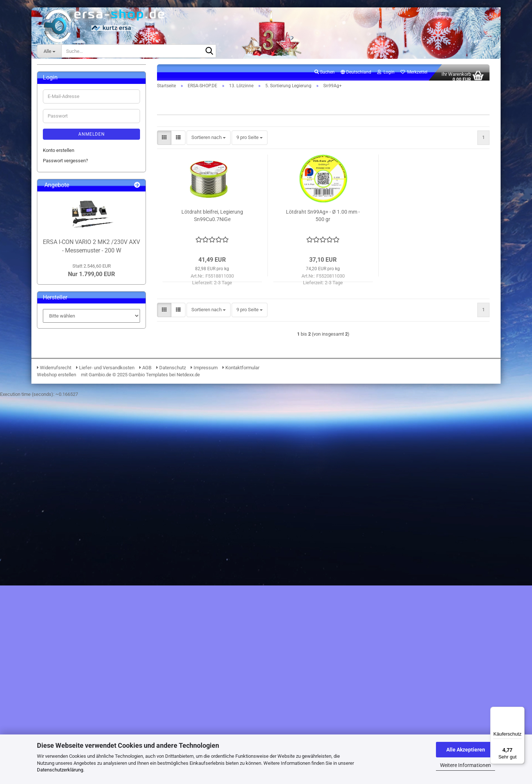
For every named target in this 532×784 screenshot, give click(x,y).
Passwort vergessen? (65, 564)
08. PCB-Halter (64, 187)
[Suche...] (49, 51)
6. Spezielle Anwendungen (81, 388)
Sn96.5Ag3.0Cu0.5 (79, 335)
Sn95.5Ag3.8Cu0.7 (79, 324)
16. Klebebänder (65, 430)
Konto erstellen (59, 553)
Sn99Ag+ (69, 356)
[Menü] (520, 711)
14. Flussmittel (64, 409)
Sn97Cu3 (69, 345)
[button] (356, 77)
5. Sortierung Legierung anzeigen (93, 303)
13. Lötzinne (61, 229)
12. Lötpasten (63, 219)
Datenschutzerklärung (60, 770)
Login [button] (386, 76)
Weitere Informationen (465, 765)
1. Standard (66, 250)
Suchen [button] (325, 76)
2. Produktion (68, 261)
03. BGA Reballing (67, 134)
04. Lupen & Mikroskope (74, 145)
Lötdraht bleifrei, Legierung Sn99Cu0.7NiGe (212, 220)
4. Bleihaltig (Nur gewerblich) (84, 282)
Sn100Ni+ (70, 314)
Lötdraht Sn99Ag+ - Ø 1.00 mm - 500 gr (323, 220)
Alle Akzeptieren (466, 750)
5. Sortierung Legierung (78, 293)
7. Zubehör (65, 398)
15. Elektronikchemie (70, 419)
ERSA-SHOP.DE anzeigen (74, 103)
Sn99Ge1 (69, 366)
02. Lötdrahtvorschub (70, 124)
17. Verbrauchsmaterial (73, 440)
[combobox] (209, 142)
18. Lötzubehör (64, 451)
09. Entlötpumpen (66, 198)
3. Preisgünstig (69, 271)
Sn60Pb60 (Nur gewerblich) (88, 377)
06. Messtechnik (66, 166)
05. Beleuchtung (65, 155)
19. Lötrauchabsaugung (73, 461)
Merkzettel (414, 76)
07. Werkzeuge (64, 177)
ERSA (49, 76)
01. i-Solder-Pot (64, 113)
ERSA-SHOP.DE (59, 90)
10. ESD (57, 208)
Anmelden (92, 537)
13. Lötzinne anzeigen (76, 240)
